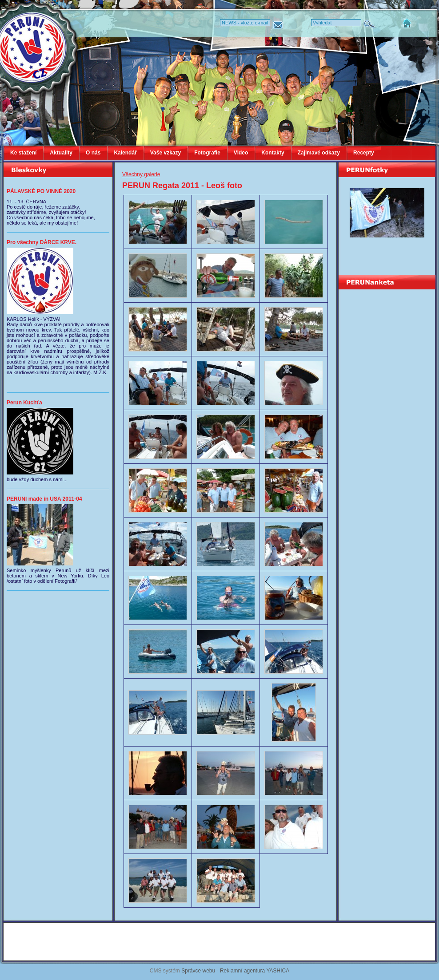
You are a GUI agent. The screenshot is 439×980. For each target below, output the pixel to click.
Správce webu (198, 971)
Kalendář (125, 153)
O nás (93, 153)
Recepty (364, 153)
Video (241, 153)
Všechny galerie (141, 174)
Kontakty (273, 153)
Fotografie (207, 153)
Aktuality (61, 153)
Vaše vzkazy (166, 153)
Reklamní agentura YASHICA (255, 971)
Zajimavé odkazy (319, 153)
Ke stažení (23, 153)
